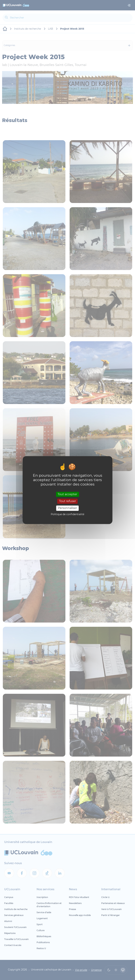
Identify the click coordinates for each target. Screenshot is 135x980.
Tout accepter (67, 494)
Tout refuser (67, 501)
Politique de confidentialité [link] (67, 514)
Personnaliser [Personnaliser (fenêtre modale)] (67, 508)
